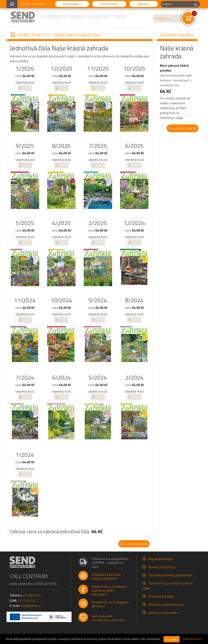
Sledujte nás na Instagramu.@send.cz (110, 604)
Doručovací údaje (183, 128)
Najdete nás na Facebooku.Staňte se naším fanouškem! (110, 590)
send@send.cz (31, 606)
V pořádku (172, 639)
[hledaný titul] (176, 4)
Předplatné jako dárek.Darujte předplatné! (106, 576)
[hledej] (196, 4)
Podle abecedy (108, 4)
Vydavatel (143, 4)
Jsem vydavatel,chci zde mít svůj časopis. (109, 618)
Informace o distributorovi (166, 604)
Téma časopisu (71, 4)
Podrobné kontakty (161, 596)
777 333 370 (27, 600)
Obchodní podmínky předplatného (171, 575)
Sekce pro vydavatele (163, 612)
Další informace (193, 639)
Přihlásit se (162, 18)
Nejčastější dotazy (161, 559)
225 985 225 (32, 595)
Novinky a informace (162, 567)
